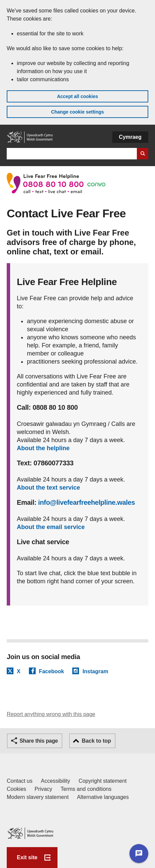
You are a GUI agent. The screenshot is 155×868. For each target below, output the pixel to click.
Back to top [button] (96, 741)
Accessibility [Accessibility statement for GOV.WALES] (55, 781)
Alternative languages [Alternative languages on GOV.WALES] (103, 797)
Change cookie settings (77, 112)
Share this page (39, 741)
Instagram (95, 671)
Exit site (27, 857)
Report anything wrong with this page (51, 714)
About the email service (51, 527)
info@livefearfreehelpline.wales (86, 502)
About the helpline (43, 448)
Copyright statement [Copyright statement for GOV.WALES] (103, 781)
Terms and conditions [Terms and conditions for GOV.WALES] (86, 789)
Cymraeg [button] (130, 137)
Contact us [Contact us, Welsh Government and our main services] (20, 781)
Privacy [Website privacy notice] (43, 789)
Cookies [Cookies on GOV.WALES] (16, 789)
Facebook (52, 671)
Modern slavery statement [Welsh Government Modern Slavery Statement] (38, 797)
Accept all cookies (77, 96)
